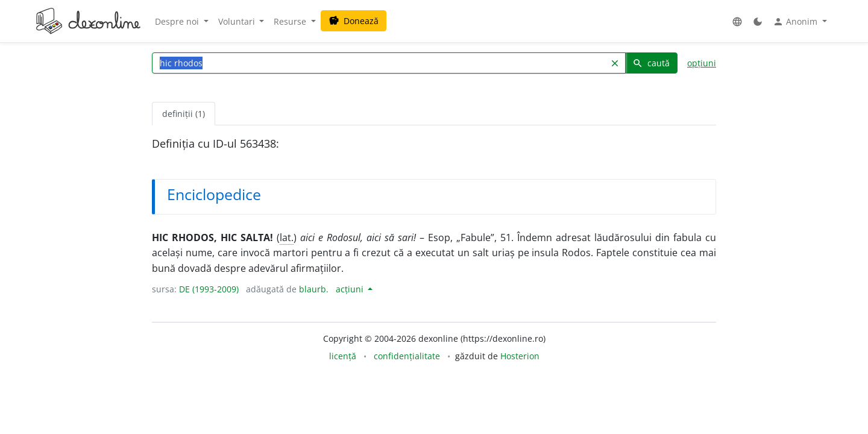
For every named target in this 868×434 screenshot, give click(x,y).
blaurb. (314, 289)
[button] (737, 21)
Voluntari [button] (238, 21)
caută (651, 63)
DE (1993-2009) (209, 289)
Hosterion (520, 356)
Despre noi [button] (178, 21)
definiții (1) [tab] (184, 114)
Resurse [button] (291, 21)
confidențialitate (407, 356)
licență (343, 356)
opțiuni (702, 63)
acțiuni (351, 289)
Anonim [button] (796, 22)
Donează (354, 21)
